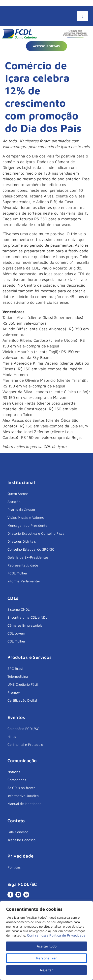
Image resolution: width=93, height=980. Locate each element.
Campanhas (17, 780)
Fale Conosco (18, 832)
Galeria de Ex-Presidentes (28, 557)
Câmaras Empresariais (25, 625)
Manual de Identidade (24, 804)
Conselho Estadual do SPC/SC (31, 549)
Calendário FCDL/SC (23, 729)
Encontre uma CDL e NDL (27, 617)
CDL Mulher (16, 641)
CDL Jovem (16, 633)
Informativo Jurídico (23, 796)
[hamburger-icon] (82, 16)
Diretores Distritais (22, 541)
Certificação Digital (22, 700)
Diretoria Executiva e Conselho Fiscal (36, 533)
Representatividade (23, 565)
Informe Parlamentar (24, 581)
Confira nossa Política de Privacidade (56, 935)
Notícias (14, 772)
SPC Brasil (15, 668)
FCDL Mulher (17, 573)
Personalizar (46, 958)
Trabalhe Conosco (21, 840)
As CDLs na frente (21, 788)
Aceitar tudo (47, 946)
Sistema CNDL (18, 609)
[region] (46, 941)
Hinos (12, 736)
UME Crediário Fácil (23, 684)
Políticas (14, 867)
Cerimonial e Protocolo (25, 744)
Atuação (14, 502)
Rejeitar (47, 970)
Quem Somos (18, 494)
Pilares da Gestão (21, 509)
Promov (14, 692)
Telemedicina (18, 676)
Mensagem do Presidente (27, 525)
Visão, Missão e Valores (26, 517)
